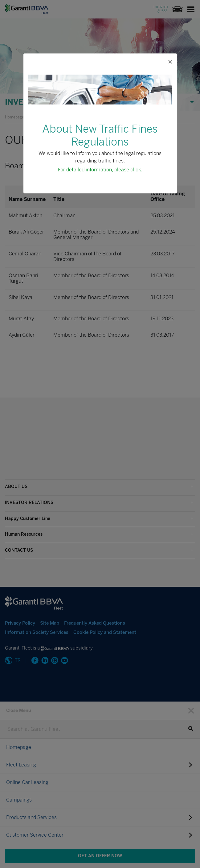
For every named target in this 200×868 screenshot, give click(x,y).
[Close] (170, 62)
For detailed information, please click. (100, 169)
